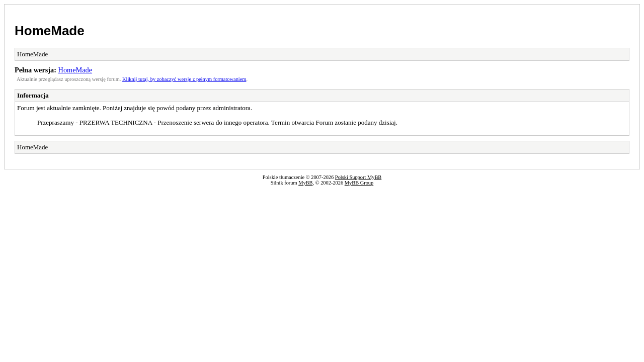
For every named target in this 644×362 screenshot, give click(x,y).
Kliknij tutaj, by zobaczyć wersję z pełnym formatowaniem (184, 79)
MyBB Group (359, 183)
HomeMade (50, 31)
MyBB (305, 183)
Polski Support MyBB (358, 177)
